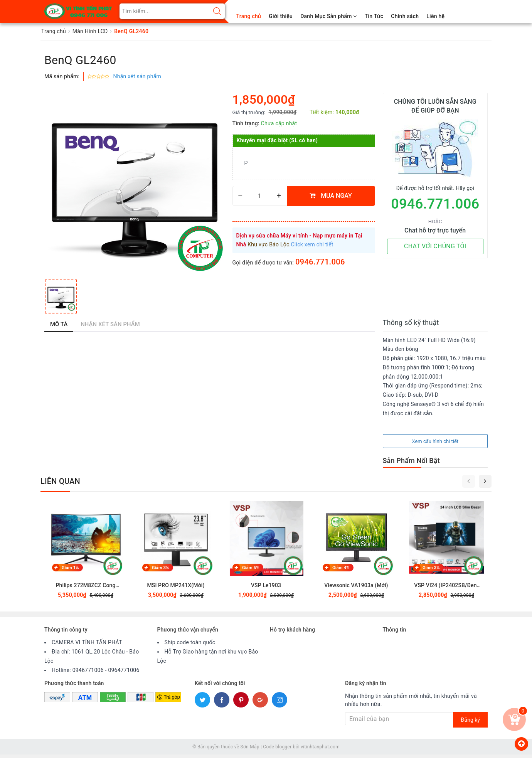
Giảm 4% (341, 571)
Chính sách (405, 16)
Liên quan (60, 484)
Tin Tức (374, 16)
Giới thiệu (281, 16)
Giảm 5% (251, 571)
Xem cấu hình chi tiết (435, 444)
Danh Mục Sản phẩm (328, 16)
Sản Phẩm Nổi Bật (411, 464)
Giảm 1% (70, 571)
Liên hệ (435, 16)
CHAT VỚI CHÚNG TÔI (435, 246)
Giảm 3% (161, 571)
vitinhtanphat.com (320, 750)
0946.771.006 (320, 262)
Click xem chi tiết (312, 244)
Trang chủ (249, 16)
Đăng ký (470, 723)
